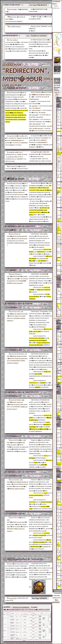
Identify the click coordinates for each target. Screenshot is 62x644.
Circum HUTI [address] (13, 598)
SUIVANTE (56, 602)
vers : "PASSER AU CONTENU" (37, 36)
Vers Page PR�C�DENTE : (39, 5)
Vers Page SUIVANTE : (40, 598)
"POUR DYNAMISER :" (21, 607)
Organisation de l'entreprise (37, 579)
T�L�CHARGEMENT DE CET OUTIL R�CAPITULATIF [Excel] (26, 610)
